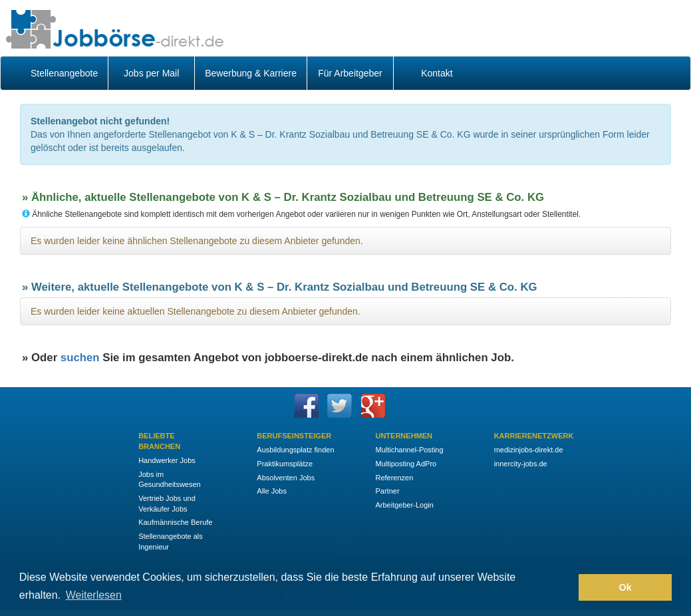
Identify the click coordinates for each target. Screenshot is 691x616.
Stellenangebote (64, 73)
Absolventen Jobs (286, 478)
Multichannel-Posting (409, 450)
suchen (80, 358)
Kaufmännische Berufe (175, 522)
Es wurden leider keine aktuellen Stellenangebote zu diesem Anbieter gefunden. (196, 311)
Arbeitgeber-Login (404, 505)
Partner (387, 491)
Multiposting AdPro (406, 464)
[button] (565, 587)
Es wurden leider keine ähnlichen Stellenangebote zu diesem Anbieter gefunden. (197, 241)
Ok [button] (625, 587)
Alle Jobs (272, 491)
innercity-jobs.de (521, 464)
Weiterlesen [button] (94, 595)
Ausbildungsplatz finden (295, 450)
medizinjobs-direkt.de (529, 450)
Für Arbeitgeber (350, 73)
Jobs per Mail (151, 73)
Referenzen (394, 478)
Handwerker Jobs (167, 460)
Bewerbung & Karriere (251, 73)
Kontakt (437, 73)
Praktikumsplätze (285, 464)
